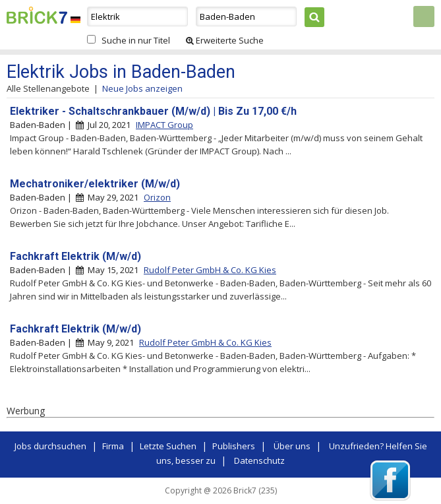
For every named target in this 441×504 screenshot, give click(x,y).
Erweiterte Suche (225, 40)
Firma (113, 446)
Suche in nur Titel (136, 40)
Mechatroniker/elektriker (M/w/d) (95, 184)
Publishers (234, 446)
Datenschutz (259, 460)
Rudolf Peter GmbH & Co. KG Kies (210, 270)
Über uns (292, 446)
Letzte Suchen (168, 446)
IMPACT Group (164, 125)
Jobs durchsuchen (50, 446)
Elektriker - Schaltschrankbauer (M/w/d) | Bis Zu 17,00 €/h (153, 111)
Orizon (157, 197)
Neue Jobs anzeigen (142, 88)
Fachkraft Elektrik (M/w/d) (75, 256)
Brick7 (37, 15)
